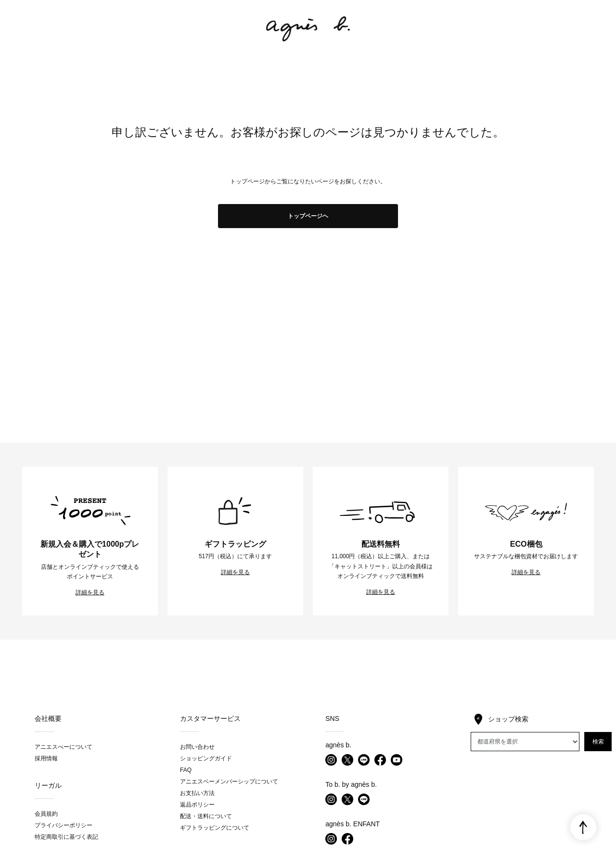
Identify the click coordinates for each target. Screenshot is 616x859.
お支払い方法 (197, 793)
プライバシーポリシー (64, 825)
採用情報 (46, 758)
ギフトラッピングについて (215, 828)
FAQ (186, 770)
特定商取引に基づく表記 (66, 837)
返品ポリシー (197, 805)
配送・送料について (206, 816)
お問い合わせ (197, 747)
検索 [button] (598, 742)
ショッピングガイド (206, 758)
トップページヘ (308, 216)
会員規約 (46, 814)
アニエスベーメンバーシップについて (229, 782)
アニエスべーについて (64, 747)
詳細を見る (90, 592)
